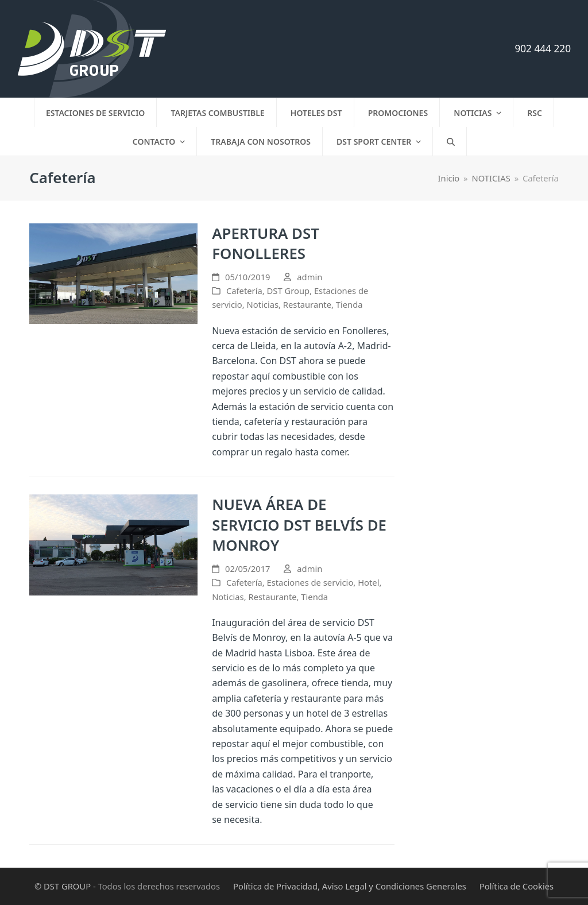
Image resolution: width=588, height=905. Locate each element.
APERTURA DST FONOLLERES (266, 243)
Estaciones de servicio (310, 582)
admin (310, 277)
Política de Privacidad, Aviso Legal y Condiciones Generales (350, 886)
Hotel (368, 582)
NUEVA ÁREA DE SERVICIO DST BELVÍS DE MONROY (299, 525)
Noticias (263, 304)
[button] (451, 141)
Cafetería (244, 291)
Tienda (349, 304)
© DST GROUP (63, 886)
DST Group (289, 291)
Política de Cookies (517, 886)
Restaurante (307, 304)
